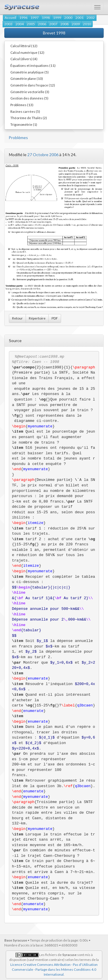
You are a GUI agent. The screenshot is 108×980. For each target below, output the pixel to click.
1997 (35, 17)
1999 (57, 17)
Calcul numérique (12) (27, 52)
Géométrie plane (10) (27, 78)
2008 (65, 24)
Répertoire (37, 318)
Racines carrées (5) (25, 111)
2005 (31, 24)
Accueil (10, 17)
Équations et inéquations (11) (33, 65)
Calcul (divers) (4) (24, 59)
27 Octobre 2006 (43, 155)
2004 (20, 24)
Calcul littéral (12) (24, 46)
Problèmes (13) (22, 105)
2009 (76, 24)
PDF (55, 318)
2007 (53, 24)
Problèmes (18, 138)
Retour (17, 318)
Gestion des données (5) (29, 98)
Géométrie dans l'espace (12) (33, 85)
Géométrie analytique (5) (30, 72)
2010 (87, 24)
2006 (42, 24)
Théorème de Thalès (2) (29, 118)
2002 (91, 17)
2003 (8, 24)
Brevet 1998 (54, 33)
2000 (68, 17)
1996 (23, 17)
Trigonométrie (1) (24, 124)
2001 (79, 17)
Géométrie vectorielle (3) (30, 92)
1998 (46, 17)
